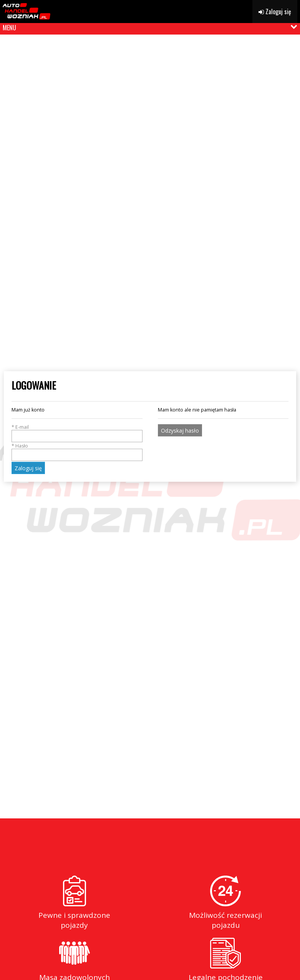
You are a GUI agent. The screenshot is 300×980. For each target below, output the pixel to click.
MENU (9, 28)
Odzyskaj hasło (180, 431)
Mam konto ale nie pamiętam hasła (197, 410)
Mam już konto (28, 410)
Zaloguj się (275, 12)
